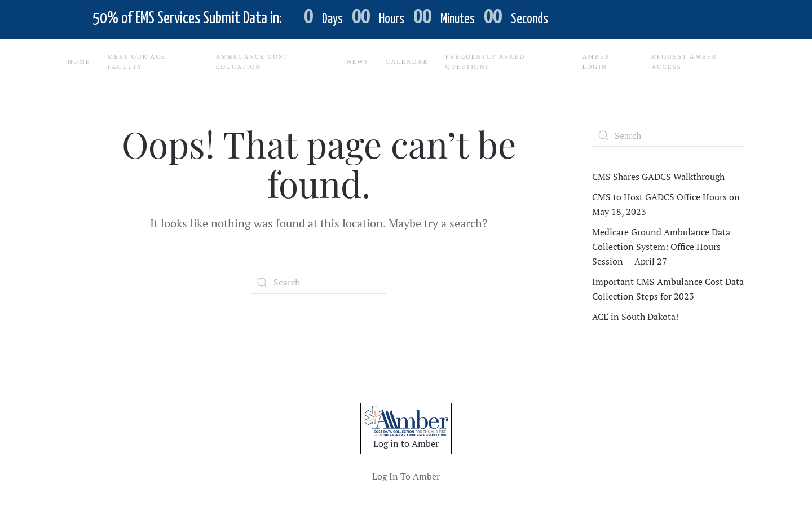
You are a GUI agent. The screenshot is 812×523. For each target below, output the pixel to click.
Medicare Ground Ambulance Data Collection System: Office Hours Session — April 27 (661, 247)
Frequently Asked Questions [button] (485, 61)
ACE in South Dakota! (635, 317)
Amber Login (596, 61)
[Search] (319, 283)
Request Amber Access (684, 61)
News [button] (358, 61)
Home (79, 61)
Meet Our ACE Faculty (136, 61)
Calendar (407, 61)
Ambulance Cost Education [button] (251, 61)
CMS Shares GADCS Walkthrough (658, 177)
